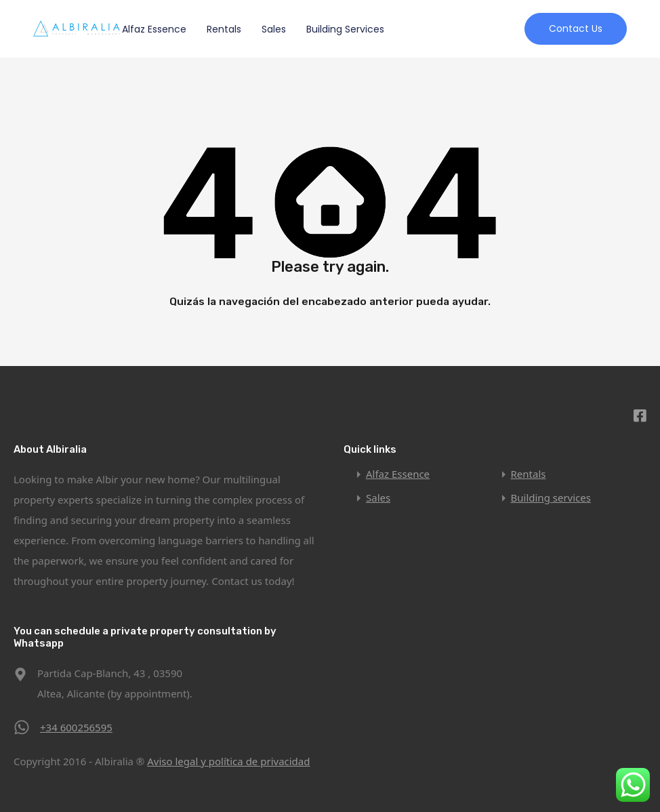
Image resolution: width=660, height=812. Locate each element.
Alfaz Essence (154, 29)
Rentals (224, 29)
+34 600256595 (76, 727)
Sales (274, 29)
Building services (345, 29)
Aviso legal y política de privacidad (228, 761)
